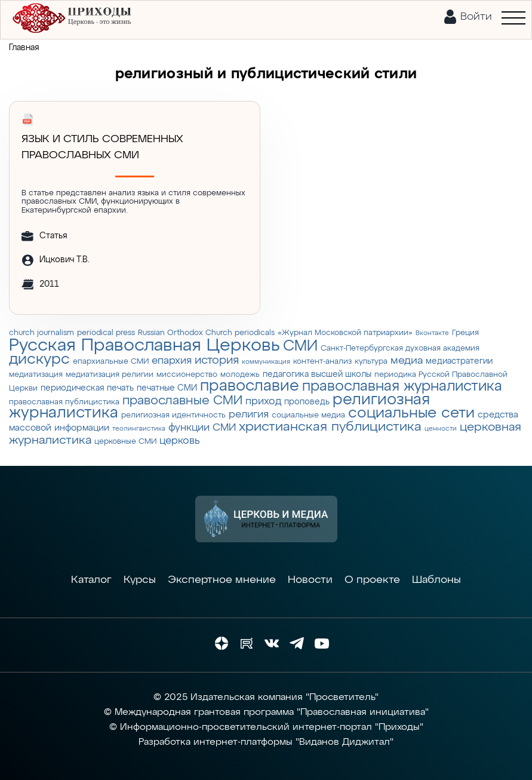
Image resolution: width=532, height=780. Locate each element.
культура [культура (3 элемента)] (371, 362)
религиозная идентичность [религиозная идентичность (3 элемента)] (173, 415)
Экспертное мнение (222, 580)
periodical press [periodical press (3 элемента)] (106, 333)
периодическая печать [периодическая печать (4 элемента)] (87, 388)
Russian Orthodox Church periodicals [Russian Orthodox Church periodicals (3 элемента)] (206, 333)
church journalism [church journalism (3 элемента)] (41, 333)
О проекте (372, 580)
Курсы (140, 580)
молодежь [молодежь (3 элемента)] (240, 375)
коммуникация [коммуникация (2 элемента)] (266, 362)
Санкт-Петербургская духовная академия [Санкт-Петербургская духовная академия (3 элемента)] (400, 348)
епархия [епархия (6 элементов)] (172, 361)
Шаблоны (436, 580)
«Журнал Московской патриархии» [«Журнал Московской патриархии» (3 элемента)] (345, 333)
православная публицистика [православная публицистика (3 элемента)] (64, 402)
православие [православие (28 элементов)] (250, 386)
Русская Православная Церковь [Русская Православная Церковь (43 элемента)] (144, 346)
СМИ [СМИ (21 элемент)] (300, 346)
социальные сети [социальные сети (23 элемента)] (411, 413)
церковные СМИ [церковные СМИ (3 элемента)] (125, 442)
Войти (476, 17)
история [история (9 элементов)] (217, 360)
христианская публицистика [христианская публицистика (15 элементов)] (330, 427)
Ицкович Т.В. (64, 260)
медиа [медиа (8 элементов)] (407, 361)
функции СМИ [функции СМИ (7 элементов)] (202, 428)
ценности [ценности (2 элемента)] (441, 429)
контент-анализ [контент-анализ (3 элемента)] (322, 362)
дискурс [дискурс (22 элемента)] (39, 360)
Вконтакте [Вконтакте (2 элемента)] (432, 333)
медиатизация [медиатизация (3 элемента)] (36, 375)
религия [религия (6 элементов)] (249, 415)
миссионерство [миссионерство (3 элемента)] (187, 375)
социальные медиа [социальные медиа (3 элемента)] (308, 415)
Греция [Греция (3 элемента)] (465, 333)
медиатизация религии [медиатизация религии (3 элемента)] (110, 375)
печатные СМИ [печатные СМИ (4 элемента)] (167, 388)
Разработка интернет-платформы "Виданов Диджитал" (266, 742)
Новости (310, 580)
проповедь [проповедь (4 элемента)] (307, 402)
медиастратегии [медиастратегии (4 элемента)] (459, 361)
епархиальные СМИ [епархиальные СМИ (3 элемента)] (111, 362)
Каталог (91, 580)
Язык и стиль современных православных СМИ (102, 147)
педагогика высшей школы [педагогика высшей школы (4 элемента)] (317, 374)
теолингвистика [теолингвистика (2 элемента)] (139, 429)
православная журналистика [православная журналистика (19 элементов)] (402, 386)
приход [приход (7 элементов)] (263, 401)
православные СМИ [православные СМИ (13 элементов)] (182, 401)
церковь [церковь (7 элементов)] (180, 441)
